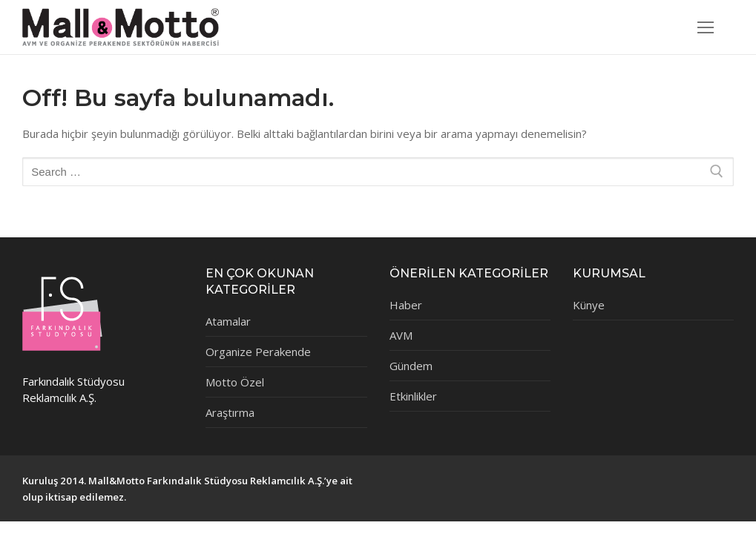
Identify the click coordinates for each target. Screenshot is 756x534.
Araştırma (230, 412)
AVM (401, 335)
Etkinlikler (413, 396)
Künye (589, 305)
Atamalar (228, 321)
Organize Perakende (258, 352)
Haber (406, 305)
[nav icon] (706, 27)
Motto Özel (235, 382)
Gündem (411, 366)
